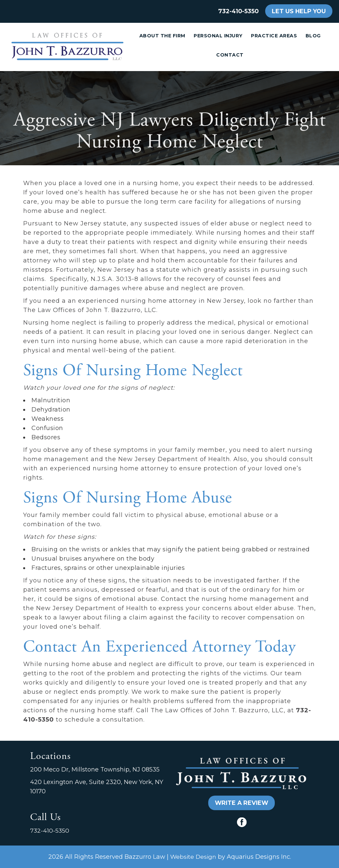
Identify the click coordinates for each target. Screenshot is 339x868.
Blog (313, 36)
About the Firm (162, 36)
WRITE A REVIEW (242, 803)
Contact (230, 55)
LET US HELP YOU (299, 11)
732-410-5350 (238, 11)
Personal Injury (218, 36)
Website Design (193, 857)
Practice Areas (274, 36)
